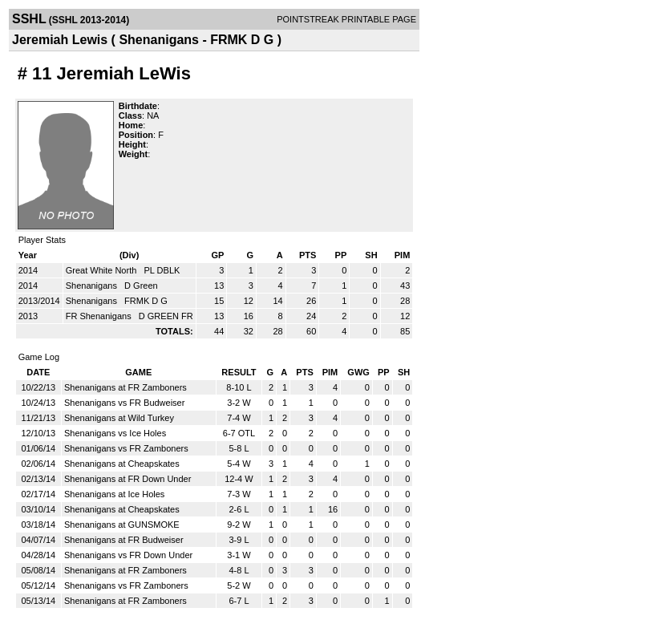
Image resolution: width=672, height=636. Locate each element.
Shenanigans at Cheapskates (122, 464)
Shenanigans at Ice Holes (114, 494)
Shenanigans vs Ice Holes (115, 433)
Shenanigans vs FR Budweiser (124, 403)
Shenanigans (93, 286)
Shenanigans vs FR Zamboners (126, 448)
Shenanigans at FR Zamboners (125, 387)
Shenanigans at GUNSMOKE (122, 525)
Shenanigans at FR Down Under (128, 479)
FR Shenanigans (100, 316)
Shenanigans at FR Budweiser (124, 540)
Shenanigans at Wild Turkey (119, 418)
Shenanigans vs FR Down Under (128, 555)
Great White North (103, 270)
